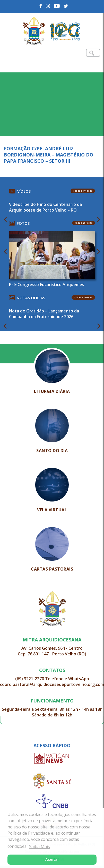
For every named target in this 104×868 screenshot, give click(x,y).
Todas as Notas (83, 297)
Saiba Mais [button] (40, 847)
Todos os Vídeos (83, 191)
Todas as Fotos (84, 223)
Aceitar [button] (52, 859)
